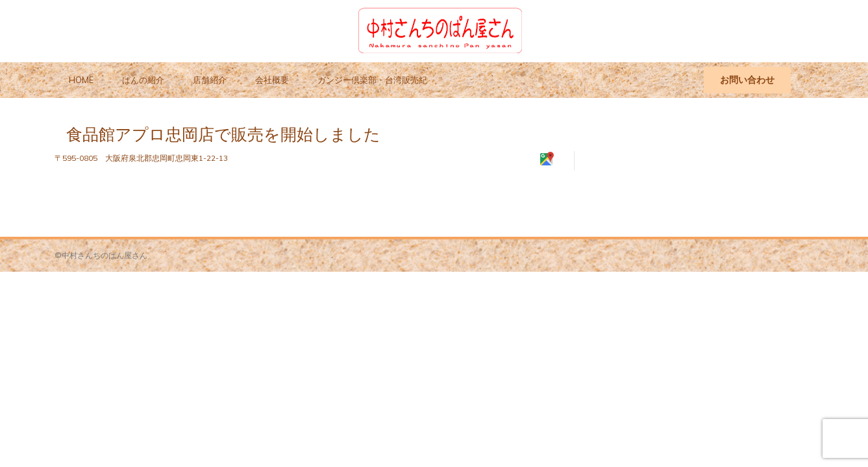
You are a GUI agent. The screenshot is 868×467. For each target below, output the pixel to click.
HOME (81, 80)
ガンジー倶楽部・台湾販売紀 (372, 80)
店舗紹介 (210, 80)
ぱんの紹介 (143, 80)
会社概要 (272, 80)
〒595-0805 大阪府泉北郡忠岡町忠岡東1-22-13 (141, 158)
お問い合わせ (747, 80)
